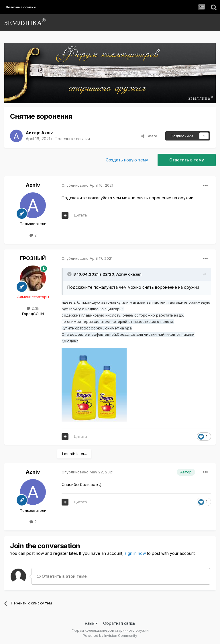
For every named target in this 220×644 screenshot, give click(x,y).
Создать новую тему (127, 160)
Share (149, 136)
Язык (91, 623)
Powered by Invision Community (110, 636)
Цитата (80, 215)
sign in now (135, 553)
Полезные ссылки (72, 139)
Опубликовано (87, 185)
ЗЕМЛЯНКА (25, 22)
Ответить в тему (187, 160)
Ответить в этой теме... (63, 576)
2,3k (33, 308)
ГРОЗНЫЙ (33, 258)
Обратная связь (119, 623)
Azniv (47, 133)
